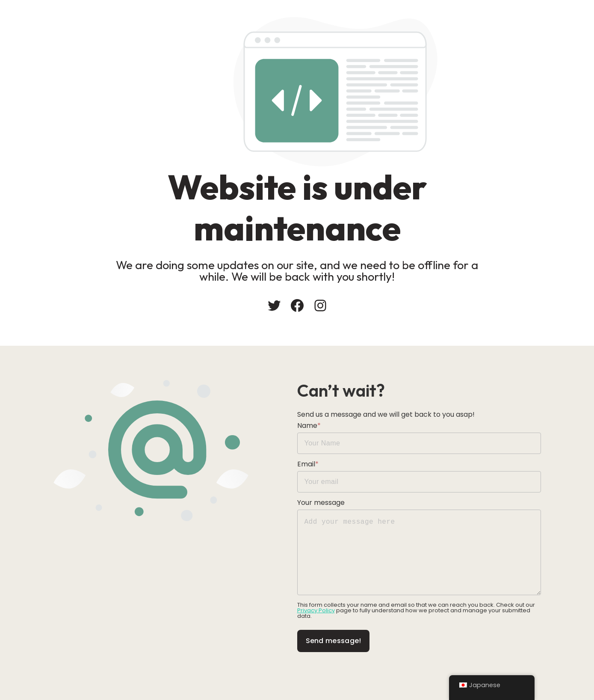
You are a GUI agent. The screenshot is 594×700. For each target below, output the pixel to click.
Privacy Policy (316, 610)
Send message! (334, 641)
